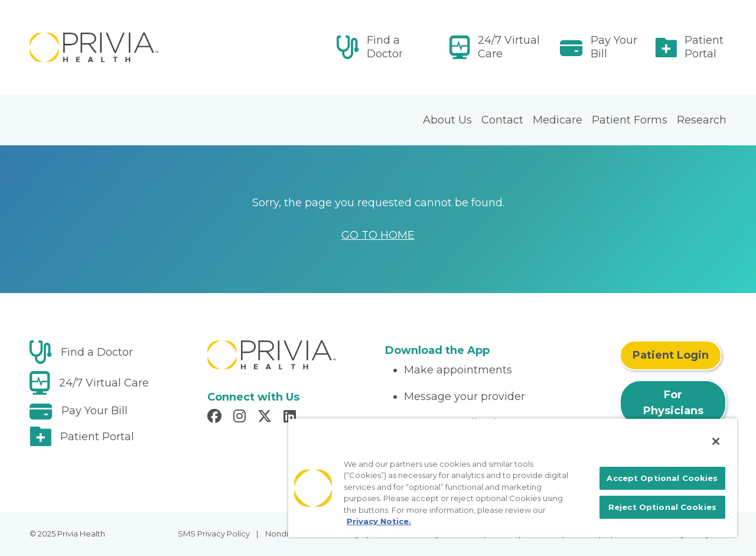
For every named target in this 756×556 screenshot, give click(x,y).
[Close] (716, 441)
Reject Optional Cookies (662, 507)
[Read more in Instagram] (241, 418)
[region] (513, 477)
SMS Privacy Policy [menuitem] (214, 534)
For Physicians (673, 403)
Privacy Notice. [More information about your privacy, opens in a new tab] (379, 521)
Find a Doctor (385, 47)
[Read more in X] (266, 418)
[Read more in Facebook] (216, 418)
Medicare (558, 120)
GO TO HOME (378, 235)
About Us (447, 120)
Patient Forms (630, 120)
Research (702, 120)
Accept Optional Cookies (662, 478)
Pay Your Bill (614, 47)
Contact (502, 120)
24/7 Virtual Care (509, 47)
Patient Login (671, 355)
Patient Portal (704, 47)
